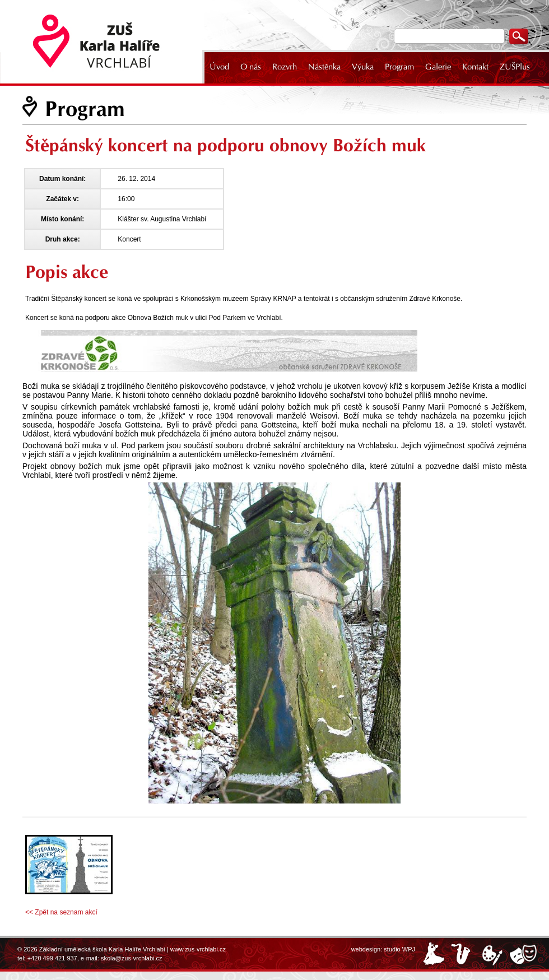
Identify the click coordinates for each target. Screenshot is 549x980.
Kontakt (475, 67)
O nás (251, 67)
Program (399, 67)
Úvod (219, 67)
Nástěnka (324, 67)
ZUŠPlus (515, 67)
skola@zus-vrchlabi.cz (132, 958)
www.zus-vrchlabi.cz (198, 949)
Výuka (363, 67)
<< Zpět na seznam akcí (61, 912)
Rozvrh (285, 67)
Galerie (438, 67)
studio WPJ (399, 949)
